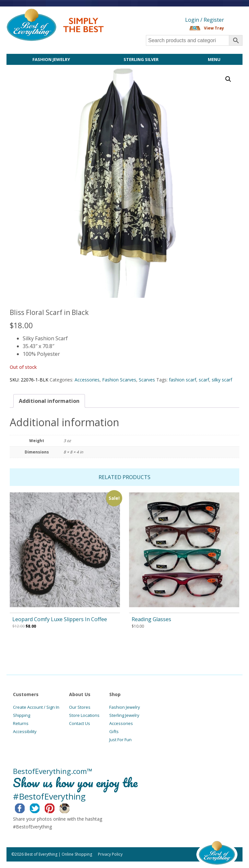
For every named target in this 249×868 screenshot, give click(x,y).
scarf (204, 380)
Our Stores (80, 707)
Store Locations (84, 715)
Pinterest (55, 807)
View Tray (214, 28)
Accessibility (25, 731)
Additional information (49, 401)
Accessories (87, 380)
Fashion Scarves (119, 380)
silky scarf (222, 380)
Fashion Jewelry (51, 59)
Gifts (114, 731)
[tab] (49, 401)
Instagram (70, 807)
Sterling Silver (141, 59)
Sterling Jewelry (124, 715)
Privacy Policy (110, 854)
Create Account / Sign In (36, 707)
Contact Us (80, 723)
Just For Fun (120, 740)
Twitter (40, 807)
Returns (21, 723)
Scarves (147, 380)
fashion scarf (183, 380)
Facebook (25, 807)
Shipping (22, 715)
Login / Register (205, 20)
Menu (214, 59)
